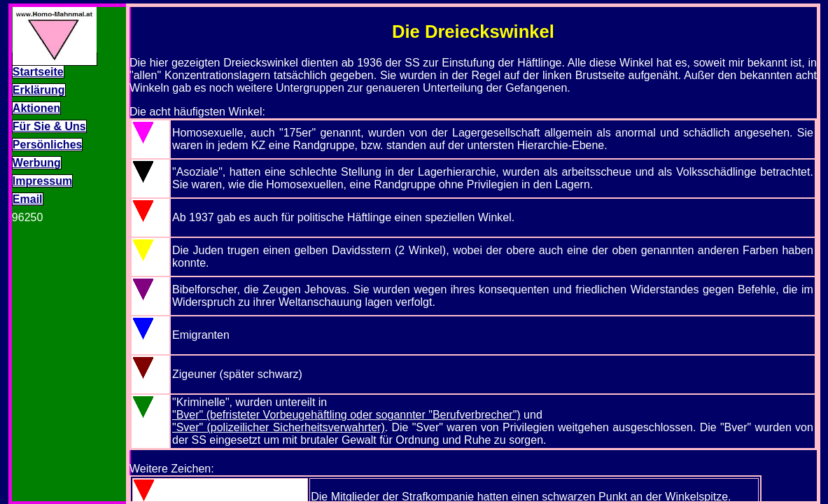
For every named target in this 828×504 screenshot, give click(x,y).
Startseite (38, 72)
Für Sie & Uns (49, 126)
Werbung (37, 163)
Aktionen (36, 108)
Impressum (42, 181)
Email (28, 199)
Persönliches (48, 145)
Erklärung (39, 90)
